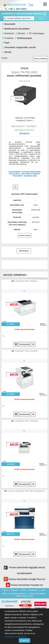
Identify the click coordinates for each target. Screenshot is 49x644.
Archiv (43, 590)
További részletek (25, 235)
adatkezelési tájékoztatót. (16, 637)
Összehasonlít (24, 344)
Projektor (9, 38)
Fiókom (6, 590)
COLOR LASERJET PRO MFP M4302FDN (26, 491)
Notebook (9, 33)
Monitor (22, 33)
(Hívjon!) (24, 133)
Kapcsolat (14, 590)
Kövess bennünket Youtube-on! (24, 585)
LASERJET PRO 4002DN (26, 281)
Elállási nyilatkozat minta (25, 596)
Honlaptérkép (33, 590)
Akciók (23, 590)
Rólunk (5, 594)
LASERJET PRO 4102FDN (26, 421)
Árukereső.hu (9, 606)
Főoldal (4, 58)
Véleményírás (24, 251)
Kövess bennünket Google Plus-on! (24, 579)
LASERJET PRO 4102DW (26, 351)
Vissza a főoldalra (40, 59)
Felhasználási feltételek (38, 594)
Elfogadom (24, 640)
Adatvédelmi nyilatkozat (18, 594)
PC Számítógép (37, 33)
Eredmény (41, 18)
